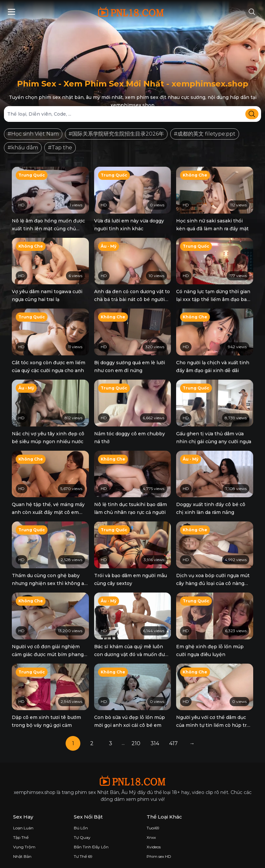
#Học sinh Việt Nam (33, 134)
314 (155, 738)
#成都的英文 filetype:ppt (205, 134)
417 (173, 738)
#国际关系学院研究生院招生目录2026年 (116, 134)
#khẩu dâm (23, 148)
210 (136, 738)
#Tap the (60, 148)
